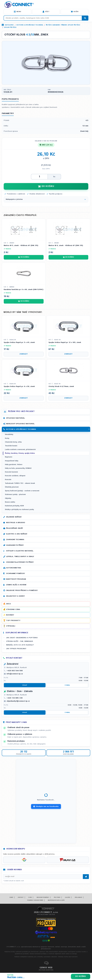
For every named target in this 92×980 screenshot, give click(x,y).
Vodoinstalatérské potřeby (20, 562)
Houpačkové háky (12, 461)
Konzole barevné (11, 472)
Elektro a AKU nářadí (17, 534)
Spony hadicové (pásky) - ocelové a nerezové (22, 491)
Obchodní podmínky (43, 897)
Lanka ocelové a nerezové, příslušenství (20, 450)
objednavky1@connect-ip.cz (18, 701)
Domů (11, 897)
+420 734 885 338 (15, 698)
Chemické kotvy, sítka (13, 442)
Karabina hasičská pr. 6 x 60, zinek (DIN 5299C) (24, 290)
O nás (30, 897)
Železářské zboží (14, 528)
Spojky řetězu (10, 27)
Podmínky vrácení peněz (35, 900)
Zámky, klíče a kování (16, 585)
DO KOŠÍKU (46, 186)
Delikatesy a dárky (15, 596)
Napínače (9, 457)
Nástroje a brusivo (16, 523)
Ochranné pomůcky (15, 573)
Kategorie (9, 25)
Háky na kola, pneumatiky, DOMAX (18, 468)
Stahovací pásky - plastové (15, 495)
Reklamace (78, 897)
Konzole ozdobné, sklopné (15, 476)
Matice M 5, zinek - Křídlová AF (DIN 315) (21, 246)
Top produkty (13, 620)
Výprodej (11, 626)
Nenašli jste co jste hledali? (20, 645)
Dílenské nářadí (14, 517)
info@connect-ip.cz (15, 674)
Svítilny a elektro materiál (20, 551)
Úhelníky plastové (12, 487)
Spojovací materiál (15, 418)
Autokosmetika (14, 568)
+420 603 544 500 (15, 671)
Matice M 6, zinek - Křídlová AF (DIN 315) (66, 246)
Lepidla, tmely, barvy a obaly (20, 557)
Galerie (68, 897)
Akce (8, 604)
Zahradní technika (15, 540)
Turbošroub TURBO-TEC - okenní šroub (20, 483)
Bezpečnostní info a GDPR (56, 900)
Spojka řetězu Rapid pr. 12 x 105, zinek (65, 342)
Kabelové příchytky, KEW (14, 506)
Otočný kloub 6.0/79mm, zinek (61, 387)
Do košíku (81, 976)
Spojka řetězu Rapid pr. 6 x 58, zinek (19, 387)
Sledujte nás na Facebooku (46, 806)
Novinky (10, 615)
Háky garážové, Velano (14, 465)
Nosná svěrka (10, 502)
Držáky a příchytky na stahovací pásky (19, 510)
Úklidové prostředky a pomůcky (22, 590)
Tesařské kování (11, 446)
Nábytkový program (16, 579)
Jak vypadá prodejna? (16, 649)
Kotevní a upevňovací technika (30, 25)
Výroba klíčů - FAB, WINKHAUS (20, 641)
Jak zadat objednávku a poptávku (22, 638)
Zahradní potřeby (15, 545)
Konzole (8, 480)
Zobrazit (24, 354)
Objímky (8, 498)
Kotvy (7, 438)
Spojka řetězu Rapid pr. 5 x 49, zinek (19, 342)
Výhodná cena (13, 609)
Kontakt (21, 897)
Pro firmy (57, 897)
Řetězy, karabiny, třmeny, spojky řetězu (63, 25)
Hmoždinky (9, 434)
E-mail (67, 685)
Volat (25, 685)
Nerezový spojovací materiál (20, 424)
